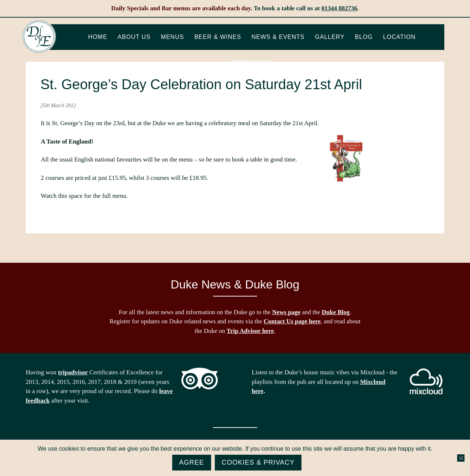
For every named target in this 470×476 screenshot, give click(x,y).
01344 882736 (339, 8)
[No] (461, 458)
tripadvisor (73, 372)
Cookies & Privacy (258, 462)
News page (286, 312)
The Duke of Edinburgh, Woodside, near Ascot (39, 37)
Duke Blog (336, 312)
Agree (192, 462)
